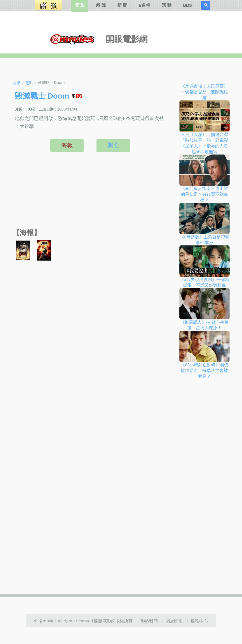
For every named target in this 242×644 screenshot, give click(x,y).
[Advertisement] (89, 195)
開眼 (16, 83)
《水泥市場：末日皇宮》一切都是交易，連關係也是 (204, 92)
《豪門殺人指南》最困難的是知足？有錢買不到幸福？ (204, 194)
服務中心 (199, 621)
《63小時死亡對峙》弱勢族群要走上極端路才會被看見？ (204, 370)
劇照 (113, 145)
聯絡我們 (149, 621)
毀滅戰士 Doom (42, 96)
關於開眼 (174, 621)
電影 (29, 83)
